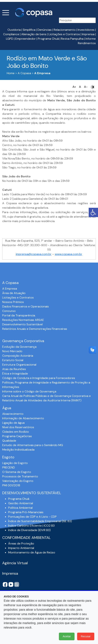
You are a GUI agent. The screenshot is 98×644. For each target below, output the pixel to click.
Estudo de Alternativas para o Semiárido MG (33, 445)
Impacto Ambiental (21, 548)
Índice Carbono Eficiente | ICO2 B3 (31, 526)
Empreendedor (26, 39)
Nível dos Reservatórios (18, 427)
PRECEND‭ (9, 467)
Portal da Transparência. (19, 315)
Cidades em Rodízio (16, 432)
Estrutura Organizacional (19, 365)
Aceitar (67, 636)
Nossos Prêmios (13, 302)
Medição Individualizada (18, 450)
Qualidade (9, 441)
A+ (74, 87)
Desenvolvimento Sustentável (22, 324)
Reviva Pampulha (72, 39)
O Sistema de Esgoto (17, 472)
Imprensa (88, 34)
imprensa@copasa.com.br (34, 254)
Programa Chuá (48, 39)
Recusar (86, 636)
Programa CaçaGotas (17, 436)
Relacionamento (65, 30)
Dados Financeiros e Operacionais (26, 306)
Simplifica (29, 30)
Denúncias (45, 30)
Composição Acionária (18, 356)
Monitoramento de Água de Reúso (32, 552)
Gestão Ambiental (21, 503)
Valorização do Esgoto (18, 481)
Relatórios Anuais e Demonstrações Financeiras (35, 329)
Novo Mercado (12, 351)
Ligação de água (13, 423)
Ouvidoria (14, 30)
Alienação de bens (34, 34)
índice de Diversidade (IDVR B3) (29, 530)
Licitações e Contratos (64, 34)
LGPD (10, 39)
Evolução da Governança (19, 347)
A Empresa (10, 289)
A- (86, 87)
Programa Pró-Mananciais (26, 512)
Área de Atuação (14, 293)
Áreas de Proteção (21, 543)
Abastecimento (13, 414)
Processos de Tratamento (20, 476)
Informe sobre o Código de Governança (29, 391)
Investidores (86, 30)
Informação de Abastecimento (23, 418)
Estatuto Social (13, 360)
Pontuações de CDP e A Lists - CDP (32, 517)
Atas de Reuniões (14, 369)
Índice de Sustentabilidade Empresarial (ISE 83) (40, 521)
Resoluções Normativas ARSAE (23, 320)
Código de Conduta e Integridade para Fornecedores (39, 378)
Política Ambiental (20, 508)
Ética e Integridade (15, 374)
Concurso (9, 311)
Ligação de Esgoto (15, 463)
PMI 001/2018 (11, 485)
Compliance (11, 34)
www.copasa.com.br (68, 254)
